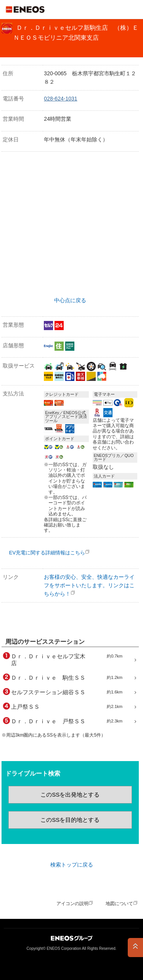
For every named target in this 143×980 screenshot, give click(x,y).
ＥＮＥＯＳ (25, 10)
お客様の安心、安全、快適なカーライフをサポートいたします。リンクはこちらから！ (89, 586)
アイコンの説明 (72, 904)
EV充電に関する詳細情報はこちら (47, 553)
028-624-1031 (60, 99)
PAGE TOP (135, 948)
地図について (119, 904)
